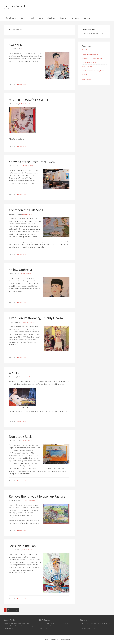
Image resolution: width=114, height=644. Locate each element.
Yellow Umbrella (20, 270)
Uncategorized (21, 84)
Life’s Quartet (45, 620)
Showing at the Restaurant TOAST (33, 162)
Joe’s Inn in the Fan (22, 546)
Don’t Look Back (20, 437)
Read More (9, 628)
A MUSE (15, 373)
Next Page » (15, 610)
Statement (84, 620)
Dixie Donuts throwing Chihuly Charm (36, 318)
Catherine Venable (15, 6)
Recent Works (9, 620)
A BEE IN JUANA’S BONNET (29, 100)
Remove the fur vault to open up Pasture (37, 496)
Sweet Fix (16, 45)
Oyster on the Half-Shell (26, 210)
